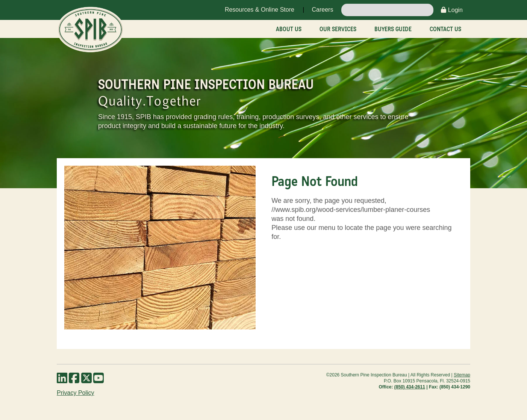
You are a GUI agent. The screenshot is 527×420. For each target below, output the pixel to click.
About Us (289, 29)
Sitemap (462, 375)
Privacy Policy (76, 393)
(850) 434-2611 (410, 387)
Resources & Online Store (260, 10)
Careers (322, 10)
